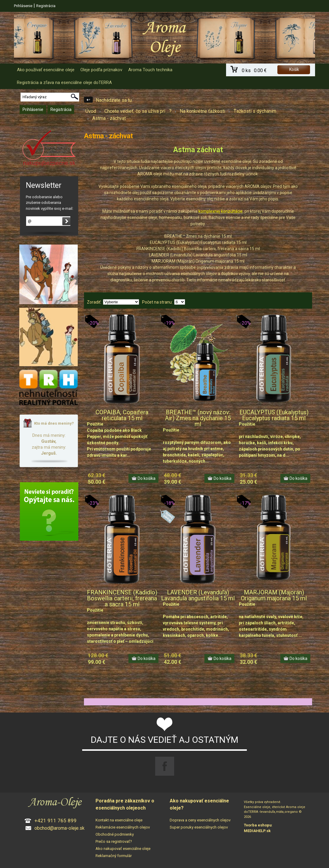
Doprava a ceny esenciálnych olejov (200, 820)
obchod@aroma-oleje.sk (59, 828)
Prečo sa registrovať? (114, 841)
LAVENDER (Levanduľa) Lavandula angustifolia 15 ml (198, 595)
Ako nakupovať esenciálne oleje (123, 849)
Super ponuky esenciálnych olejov (199, 827)
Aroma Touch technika (150, 70)
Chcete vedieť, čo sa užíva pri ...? (138, 111)
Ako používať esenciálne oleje (46, 70)
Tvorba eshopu (258, 825)
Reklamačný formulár (114, 856)
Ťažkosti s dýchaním (255, 111)
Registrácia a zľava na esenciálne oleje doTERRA (64, 82)
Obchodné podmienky (115, 834)
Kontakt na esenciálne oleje (119, 820)
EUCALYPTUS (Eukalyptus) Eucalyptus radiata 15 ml (274, 415)
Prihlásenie (23, 6)
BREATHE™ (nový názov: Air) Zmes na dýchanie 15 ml (198, 418)
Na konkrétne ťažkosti (202, 111)
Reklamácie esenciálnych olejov (123, 827)
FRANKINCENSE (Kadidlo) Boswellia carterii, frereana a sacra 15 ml (122, 598)
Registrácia (46, 6)
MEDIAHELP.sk (257, 831)
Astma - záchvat (109, 118)
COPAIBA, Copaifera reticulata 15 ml (122, 415)
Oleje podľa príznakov (101, 70)
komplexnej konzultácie (221, 211)
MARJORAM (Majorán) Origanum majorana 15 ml (274, 595)
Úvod (91, 111)
